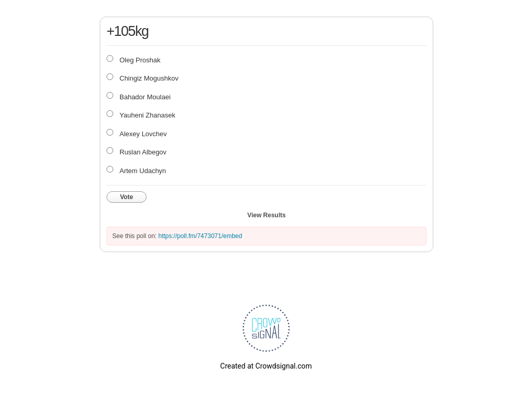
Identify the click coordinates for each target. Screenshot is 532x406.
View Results (267, 215)
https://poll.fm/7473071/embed (200, 236)
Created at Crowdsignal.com (266, 366)
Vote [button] (127, 197)
